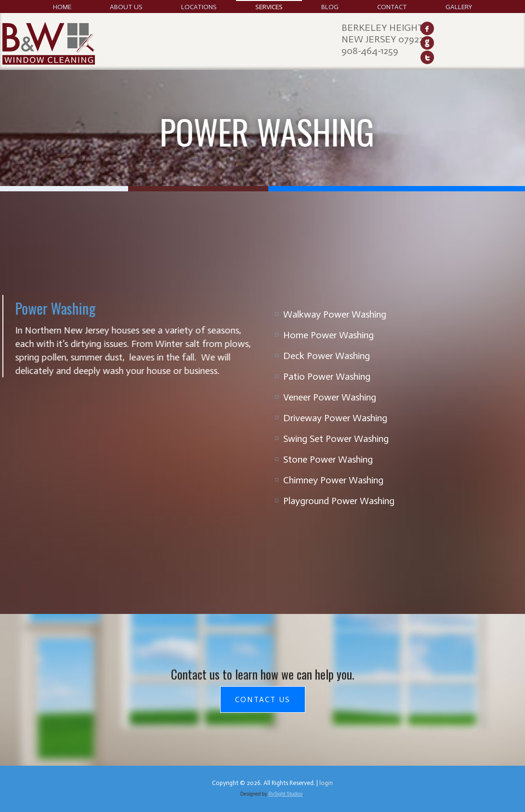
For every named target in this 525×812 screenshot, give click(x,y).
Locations (199, 7)
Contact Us (263, 699)
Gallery (459, 7)
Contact (392, 7)
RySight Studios (285, 794)
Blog (330, 7)
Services (269, 7)
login (326, 783)
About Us (126, 7)
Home (62, 7)
